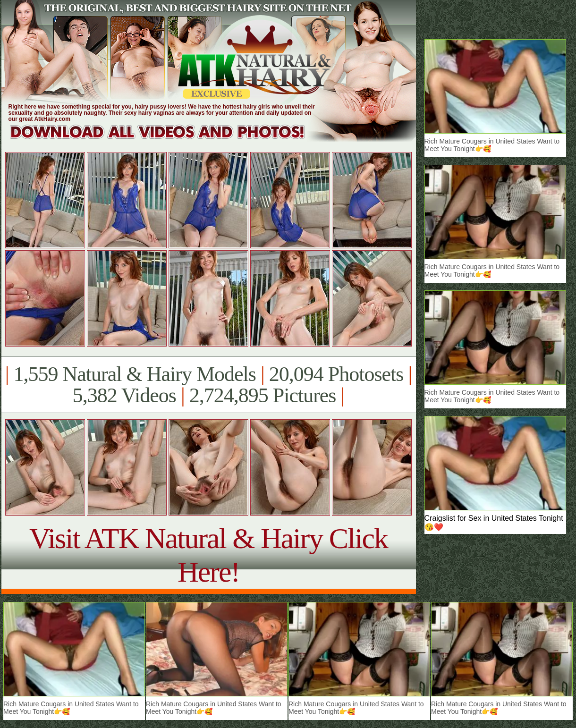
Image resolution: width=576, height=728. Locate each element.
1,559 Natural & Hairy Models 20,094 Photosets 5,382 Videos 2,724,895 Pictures (208, 385)
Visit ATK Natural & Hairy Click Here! (208, 555)
